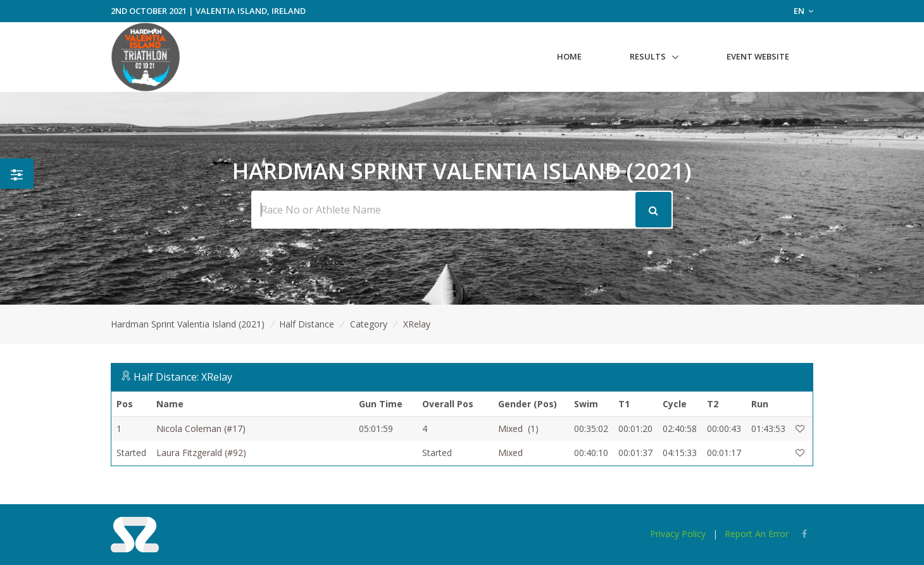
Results (648, 56)
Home (569, 56)
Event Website (758, 56)
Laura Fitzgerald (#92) (201, 453)
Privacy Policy (678, 534)
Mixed (510, 429)
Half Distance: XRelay (183, 377)
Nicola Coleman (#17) (201, 429)
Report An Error (757, 534)
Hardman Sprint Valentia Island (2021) (188, 324)
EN (803, 11)
